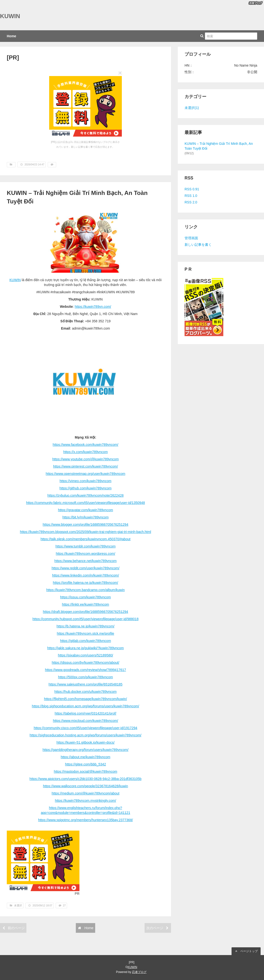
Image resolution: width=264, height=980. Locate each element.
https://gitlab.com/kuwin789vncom (85, 641)
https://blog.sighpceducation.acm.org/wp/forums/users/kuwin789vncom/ (86, 706)
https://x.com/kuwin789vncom (85, 452)
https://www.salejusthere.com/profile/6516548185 (85, 684)
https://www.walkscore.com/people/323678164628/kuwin (86, 786)
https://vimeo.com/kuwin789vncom (85, 481)
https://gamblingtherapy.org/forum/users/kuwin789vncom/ (86, 750)
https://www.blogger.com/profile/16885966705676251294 (85, 525)
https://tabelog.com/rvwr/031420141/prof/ (85, 713)
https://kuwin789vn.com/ (93, 307)
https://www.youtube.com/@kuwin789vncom (85, 459)
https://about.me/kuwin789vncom (86, 757)
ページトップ (246, 951)
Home (12, 36)
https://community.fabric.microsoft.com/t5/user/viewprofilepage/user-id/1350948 (86, 503)
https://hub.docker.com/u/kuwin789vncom (86, 692)
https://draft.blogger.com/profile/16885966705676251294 (85, 612)
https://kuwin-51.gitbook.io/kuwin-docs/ (85, 742)
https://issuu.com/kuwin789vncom (85, 597)
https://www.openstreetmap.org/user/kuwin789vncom (85, 474)
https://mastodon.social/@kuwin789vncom (85, 772)
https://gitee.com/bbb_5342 (86, 764)
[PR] (13, 58)
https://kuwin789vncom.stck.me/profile (86, 633)
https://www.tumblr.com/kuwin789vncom (85, 546)
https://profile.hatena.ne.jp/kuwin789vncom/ (85, 583)
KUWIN (10, 16)
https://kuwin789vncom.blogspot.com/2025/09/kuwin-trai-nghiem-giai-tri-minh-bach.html (85, 532)
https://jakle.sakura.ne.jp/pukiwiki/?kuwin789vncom (85, 648)
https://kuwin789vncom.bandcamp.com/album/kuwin (85, 590)
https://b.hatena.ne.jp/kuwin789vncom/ (86, 626)
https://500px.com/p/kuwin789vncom (85, 677)
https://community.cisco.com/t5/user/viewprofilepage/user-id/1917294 (85, 728)
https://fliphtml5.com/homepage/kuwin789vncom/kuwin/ (85, 699)
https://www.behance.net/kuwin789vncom (86, 561)
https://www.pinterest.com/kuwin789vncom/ (85, 466)
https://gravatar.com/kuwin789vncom (85, 510)
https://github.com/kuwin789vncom (86, 488)
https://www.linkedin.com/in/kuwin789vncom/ (85, 575)
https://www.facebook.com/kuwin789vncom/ (86, 445)
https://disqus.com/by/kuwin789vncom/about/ (86, 663)
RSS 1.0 (191, 196)
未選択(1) (192, 108)
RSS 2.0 (191, 202)
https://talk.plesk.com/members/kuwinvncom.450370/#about (85, 539)
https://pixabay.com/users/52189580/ (85, 655)
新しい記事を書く (198, 245)
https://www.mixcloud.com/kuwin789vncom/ (85, 721)
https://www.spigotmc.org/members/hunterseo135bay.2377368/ (85, 820)
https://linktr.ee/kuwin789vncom (86, 604)
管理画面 (191, 238)
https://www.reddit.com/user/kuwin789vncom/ (85, 568)
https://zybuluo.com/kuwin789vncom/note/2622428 (85, 495)
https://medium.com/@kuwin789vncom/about (85, 793)
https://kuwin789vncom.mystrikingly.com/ (86, 801)
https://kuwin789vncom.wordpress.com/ (85, 554)
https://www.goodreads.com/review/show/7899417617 (86, 670)
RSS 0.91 (192, 189)
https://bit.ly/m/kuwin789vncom (86, 517)
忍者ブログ (139, 972)
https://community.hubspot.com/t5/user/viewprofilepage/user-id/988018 (85, 619)
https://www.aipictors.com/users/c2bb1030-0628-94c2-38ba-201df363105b (85, 779)
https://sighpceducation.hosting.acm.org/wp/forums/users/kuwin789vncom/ (85, 735)
